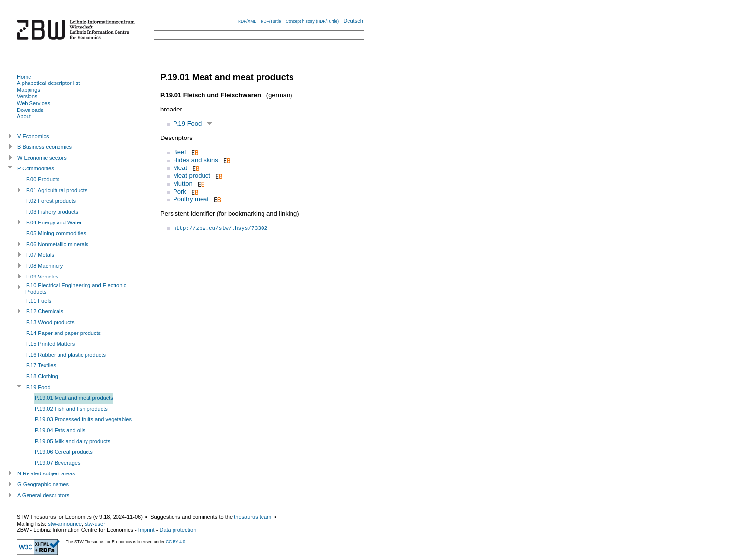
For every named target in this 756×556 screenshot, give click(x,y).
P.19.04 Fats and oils (60, 430)
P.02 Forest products (51, 201)
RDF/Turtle (271, 21)
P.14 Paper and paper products (63, 333)
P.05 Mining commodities (56, 233)
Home (24, 77)
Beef (180, 152)
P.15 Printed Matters (50, 344)
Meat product (192, 176)
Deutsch (353, 21)
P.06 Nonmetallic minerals (57, 244)
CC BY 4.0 (175, 542)
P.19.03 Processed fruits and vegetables (83, 419)
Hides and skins (196, 160)
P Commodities (36, 168)
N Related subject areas (46, 473)
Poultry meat (191, 199)
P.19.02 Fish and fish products (71, 409)
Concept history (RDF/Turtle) (312, 21)
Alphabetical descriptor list (48, 83)
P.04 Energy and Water (54, 222)
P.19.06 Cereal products (64, 452)
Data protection (178, 530)
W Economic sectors (42, 158)
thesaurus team (253, 517)
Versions (27, 96)
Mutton (183, 183)
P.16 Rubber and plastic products (66, 355)
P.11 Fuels (39, 301)
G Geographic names (43, 484)
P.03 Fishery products (52, 212)
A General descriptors (43, 495)
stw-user (95, 524)
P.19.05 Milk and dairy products (73, 441)
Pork (180, 191)
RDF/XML (247, 21)
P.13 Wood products (50, 322)
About (24, 116)
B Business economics (44, 147)
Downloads (30, 110)
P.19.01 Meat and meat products (74, 398)
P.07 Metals (40, 255)
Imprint (146, 530)
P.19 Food (187, 124)
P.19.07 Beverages (58, 463)
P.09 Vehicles (42, 277)
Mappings (29, 90)
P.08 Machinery (44, 266)
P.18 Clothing (42, 376)
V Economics (33, 136)
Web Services (33, 103)
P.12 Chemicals (45, 311)
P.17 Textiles (41, 365)
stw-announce (65, 524)
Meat (180, 168)
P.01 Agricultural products (57, 190)
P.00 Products (43, 179)
